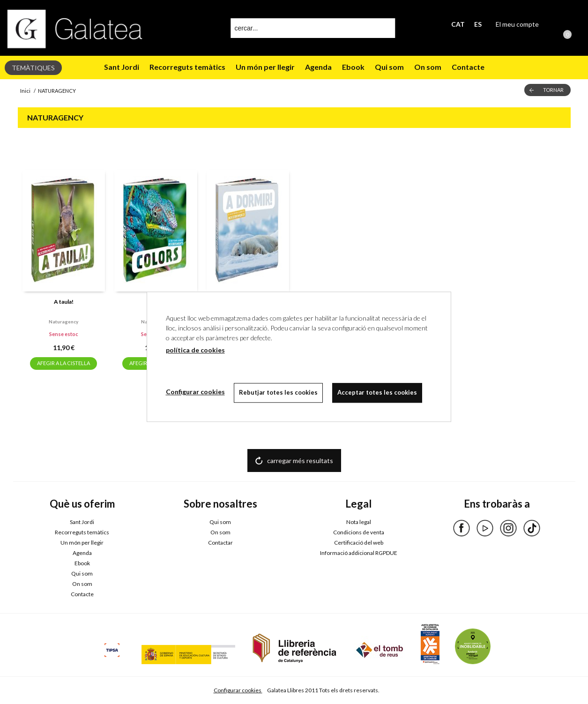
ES (478, 24)
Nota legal (359, 522)
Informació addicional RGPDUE (359, 553)
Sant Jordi (122, 67)
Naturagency (63, 322)
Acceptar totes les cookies (378, 392)
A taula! (64, 302)
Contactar (220, 543)
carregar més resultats (300, 461)
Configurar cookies (238, 690)
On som (428, 67)
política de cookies (195, 350)
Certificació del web (359, 543)
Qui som (389, 67)
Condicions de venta (359, 532)
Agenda (318, 67)
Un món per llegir (265, 67)
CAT (458, 24)
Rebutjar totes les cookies (279, 392)
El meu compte (517, 24)
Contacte (468, 67)
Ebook (353, 67)
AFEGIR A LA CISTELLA (63, 363)
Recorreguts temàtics (187, 67)
